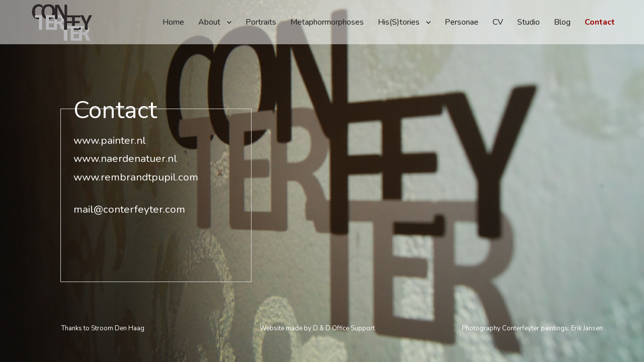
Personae (462, 22)
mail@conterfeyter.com (129, 187)
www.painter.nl (110, 118)
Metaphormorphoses (327, 22)
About (209, 22)
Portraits (261, 22)
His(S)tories (399, 22)
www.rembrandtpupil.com (136, 155)
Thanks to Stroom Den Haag (103, 328)
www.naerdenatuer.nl (125, 136)
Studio (529, 22)
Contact (600, 22)
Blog (562, 22)
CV (498, 22)
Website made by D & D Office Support (317, 328)
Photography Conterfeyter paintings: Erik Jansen (532, 328)
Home (173, 22)
